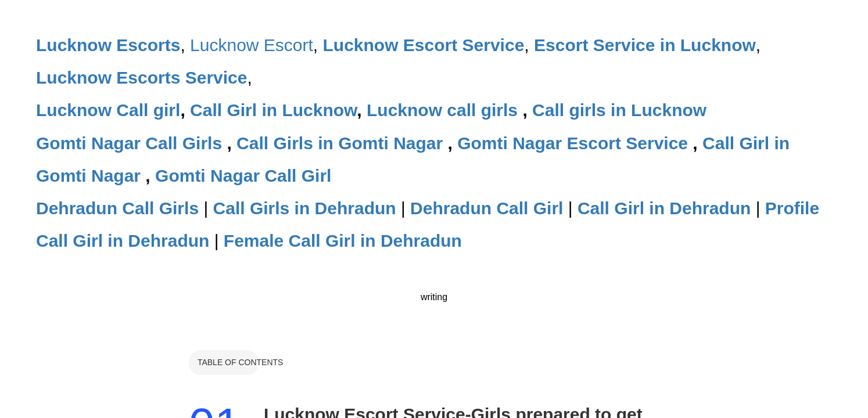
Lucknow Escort (252, 45)
